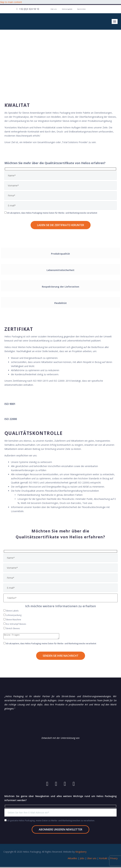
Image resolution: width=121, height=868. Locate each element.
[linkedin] (65, 785)
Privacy (114, 859)
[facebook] (56, 785)
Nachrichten (81, 9)
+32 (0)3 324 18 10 (29, 9)
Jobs (82, 859)
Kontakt (103, 859)
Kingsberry (81, 853)
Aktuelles (72, 859)
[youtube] (47, 785)
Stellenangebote (67, 9)
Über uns (54, 9)
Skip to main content (11, 2)
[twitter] (74, 785)
